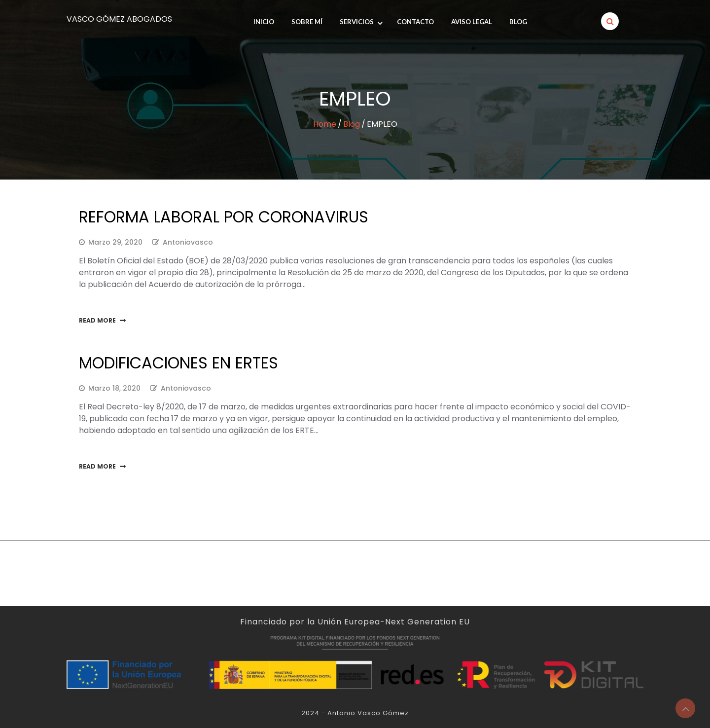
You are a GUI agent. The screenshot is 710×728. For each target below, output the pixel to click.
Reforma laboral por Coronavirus (224, 217)
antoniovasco (188, 242)
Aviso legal (472, 22)
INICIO (264, 22)
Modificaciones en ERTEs (178, 363)
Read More (97, 320)
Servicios (357, 22)
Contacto (415, 22)
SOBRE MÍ (307, 22)
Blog (518, 22)
